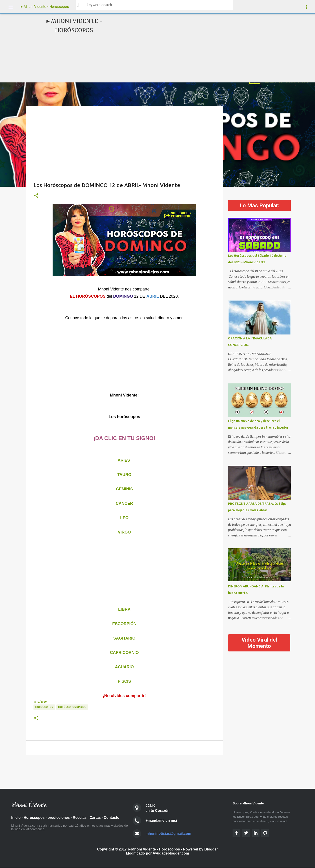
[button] (36, 196)
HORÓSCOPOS (44, 707)
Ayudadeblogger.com (171, 854)
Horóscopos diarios (72, 707)
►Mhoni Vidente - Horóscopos (44, 7)
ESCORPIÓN (124, 624)
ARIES (124, 460)
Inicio (16, 818)
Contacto (112, 818)
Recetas (80, 818)
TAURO (124, 475)
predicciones (59, 818)
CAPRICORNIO (124, 653)
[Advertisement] (193, 48)
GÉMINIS (124, 489)
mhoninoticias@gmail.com (168, 834)
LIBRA (124, 609)
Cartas (95, 818)
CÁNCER (124, 503)
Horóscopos (34, 818)
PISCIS (124, 681)
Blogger (211, 849)
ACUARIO (124, 667)
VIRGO (124, 532)
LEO (124, 518)
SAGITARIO (124, 638)
